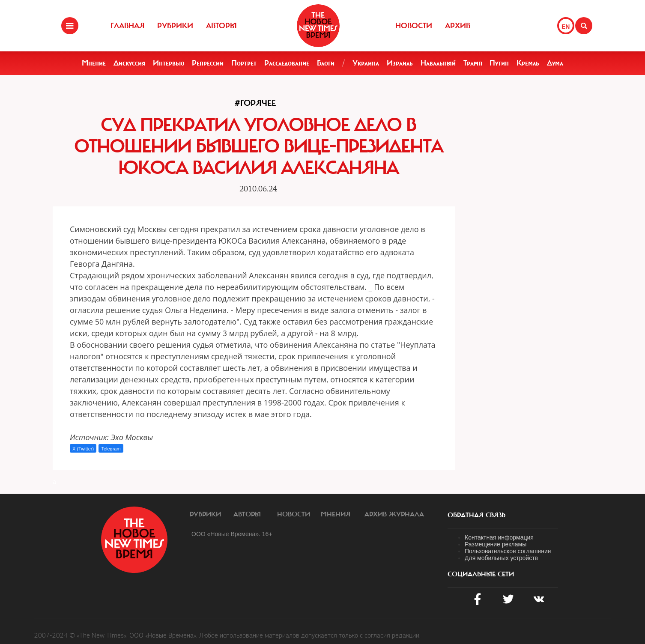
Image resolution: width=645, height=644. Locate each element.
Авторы (221, 26)
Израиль (400, 63)
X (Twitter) (83, 449)
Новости (414, 26)
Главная (127, 26)
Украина (366, 63)
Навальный (438, 63)
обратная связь (476, 515)
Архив (458, 26)
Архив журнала (394, 514)
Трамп (473, 63)
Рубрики (175, 26)
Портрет (244, 63)
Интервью (169, 63)
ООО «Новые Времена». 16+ (232, 534)
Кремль (528, 63)
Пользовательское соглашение (508, 551)
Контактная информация (499, 537)
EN (566, 27)
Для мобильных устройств (501, 558)
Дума (555, 63)
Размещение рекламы (496, 544)
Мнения (336, 514)
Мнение (94, 63)
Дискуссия (129, 63)
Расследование (287, 63)
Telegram (111, 449)
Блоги (326, 63)
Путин (499, 63)
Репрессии (208, 63)
